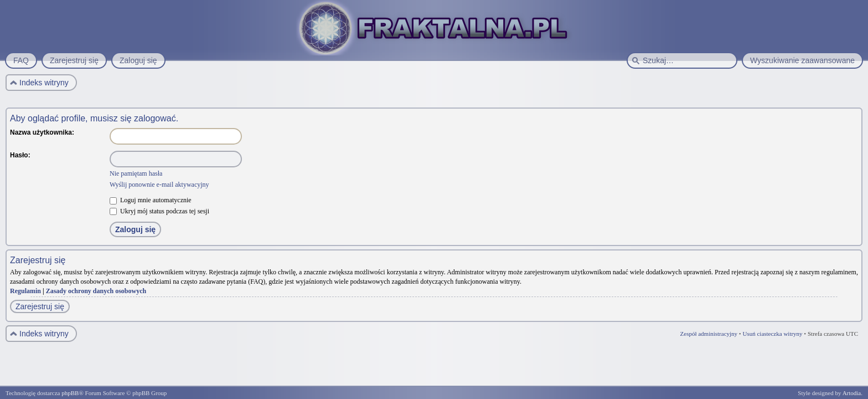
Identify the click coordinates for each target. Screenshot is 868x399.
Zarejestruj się (40, 306)
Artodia (852, 393)
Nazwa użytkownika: (42, 132)
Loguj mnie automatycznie (151, 200)
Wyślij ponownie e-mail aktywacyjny (159, 185)
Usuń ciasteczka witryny (772, 334)
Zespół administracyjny (709, 334)
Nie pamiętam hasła (136, 173)
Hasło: (20, 155)
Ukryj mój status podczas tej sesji (159, 211)
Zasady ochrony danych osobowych (96, 291)
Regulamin (25, 291)
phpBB (70, 393)
